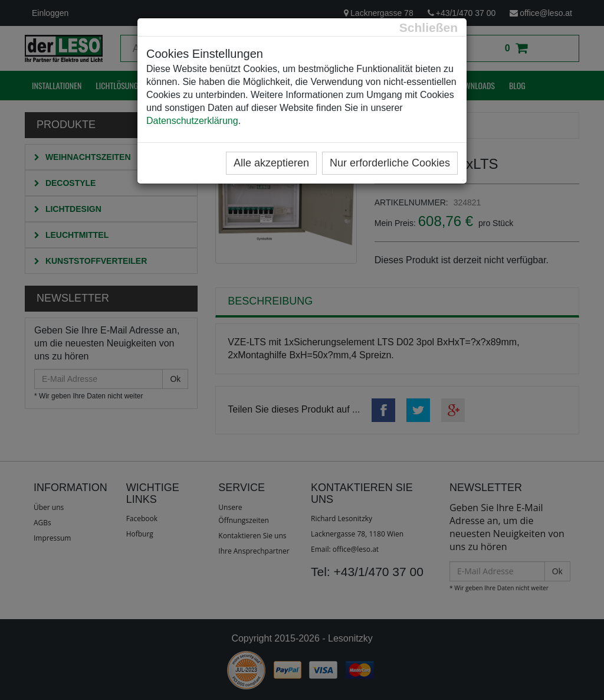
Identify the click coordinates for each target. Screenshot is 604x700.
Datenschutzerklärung (192, 121)
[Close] (429, 27)
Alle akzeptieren (271, 163)
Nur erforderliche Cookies (390, 163)
